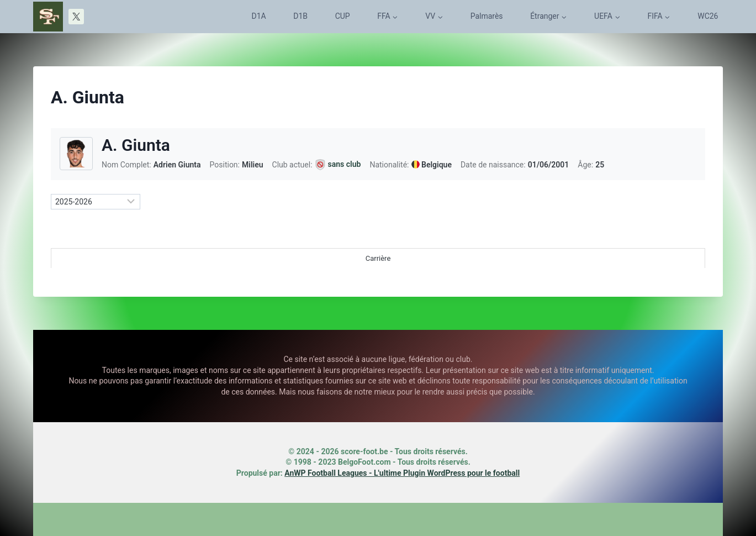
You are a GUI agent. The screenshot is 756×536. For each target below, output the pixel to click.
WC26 (708, 16)
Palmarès (487, 16)
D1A (259, 16)
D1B (300, 16)
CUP (343, 16)
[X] (76, 17)
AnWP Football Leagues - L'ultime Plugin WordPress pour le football (402, 473)
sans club (345, 164)
